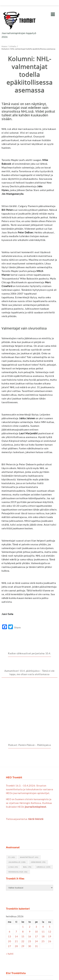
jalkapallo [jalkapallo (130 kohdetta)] (17, 809)
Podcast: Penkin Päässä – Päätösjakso (30, 692)
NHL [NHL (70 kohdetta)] (27, 814)
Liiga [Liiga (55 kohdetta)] (13, 814)
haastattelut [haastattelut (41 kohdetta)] (29, 804)
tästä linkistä (36, 766)
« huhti (10, 900)
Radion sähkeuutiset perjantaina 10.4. (29, 653)
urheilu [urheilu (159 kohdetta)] (44, 814)
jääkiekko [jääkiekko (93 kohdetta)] (38, 809)
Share (17, 627)
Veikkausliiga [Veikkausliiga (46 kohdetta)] (18, 819)
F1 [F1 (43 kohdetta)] (12, 804)
